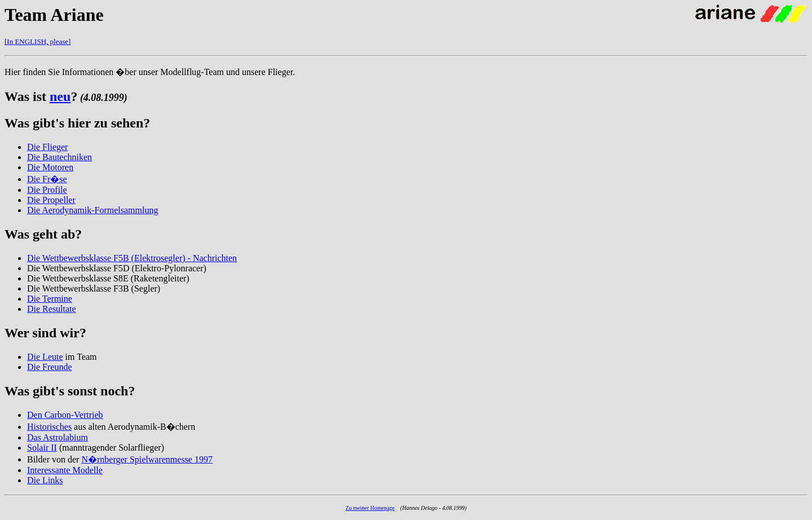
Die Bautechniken (59, 157)
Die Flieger (47, 147)
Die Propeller (51, 200)
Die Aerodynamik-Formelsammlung (92, 210)
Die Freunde (50, 367)
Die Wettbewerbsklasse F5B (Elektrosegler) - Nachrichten (132, 258)
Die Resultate (52, 309)
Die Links (45, 480)
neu (60, 96)
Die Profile (47, 190)
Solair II (42, 448)
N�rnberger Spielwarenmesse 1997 (147, 459)
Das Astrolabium (58, 437)
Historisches (49, 427)
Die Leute (45, 357)
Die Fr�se (47, 179)
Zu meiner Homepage (370, 508)
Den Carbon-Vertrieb (65, 415)
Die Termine (50, 299)
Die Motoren (50, 167)
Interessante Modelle (65, 470)
